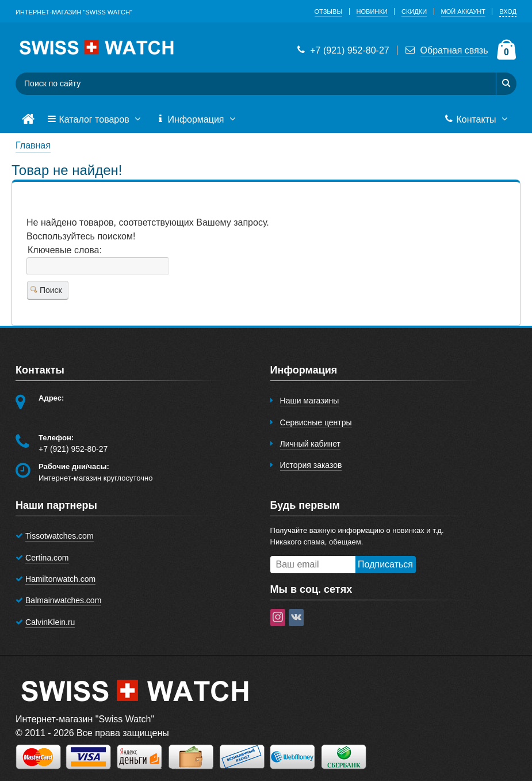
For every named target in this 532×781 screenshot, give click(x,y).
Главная (33, 145)
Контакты (477, 120)
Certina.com (47, 558)
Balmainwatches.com (63, 600)
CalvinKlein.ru (50, 622)
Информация (197, 120)
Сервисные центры (316, 422)
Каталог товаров (95, 120)
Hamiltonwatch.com (60, 579)
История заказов (311, 465)
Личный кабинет (310, 444)
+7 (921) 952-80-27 (342, 50)
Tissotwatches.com (60, 536)
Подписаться (385, 564)
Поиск (46, 290)
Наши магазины (310, 401)
